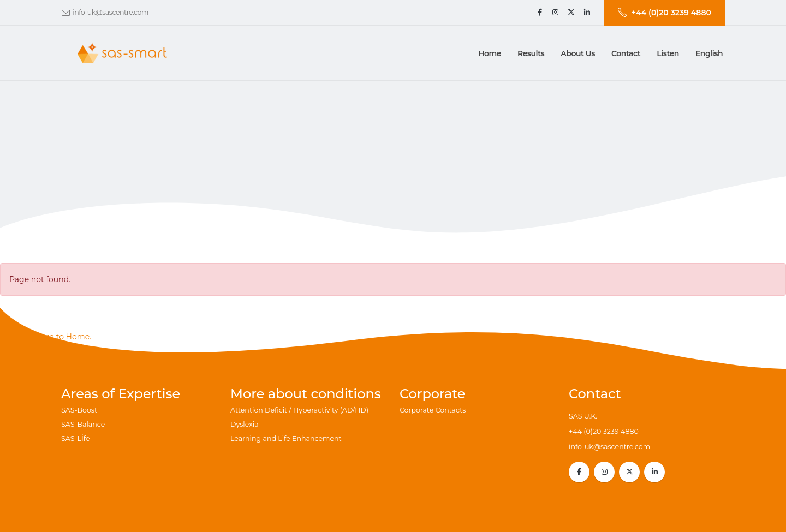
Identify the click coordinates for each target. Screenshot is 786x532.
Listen (668, 53)
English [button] (709, 53)
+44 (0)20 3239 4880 (604, 431)
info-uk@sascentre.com (111, 12)
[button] (531, 53)
